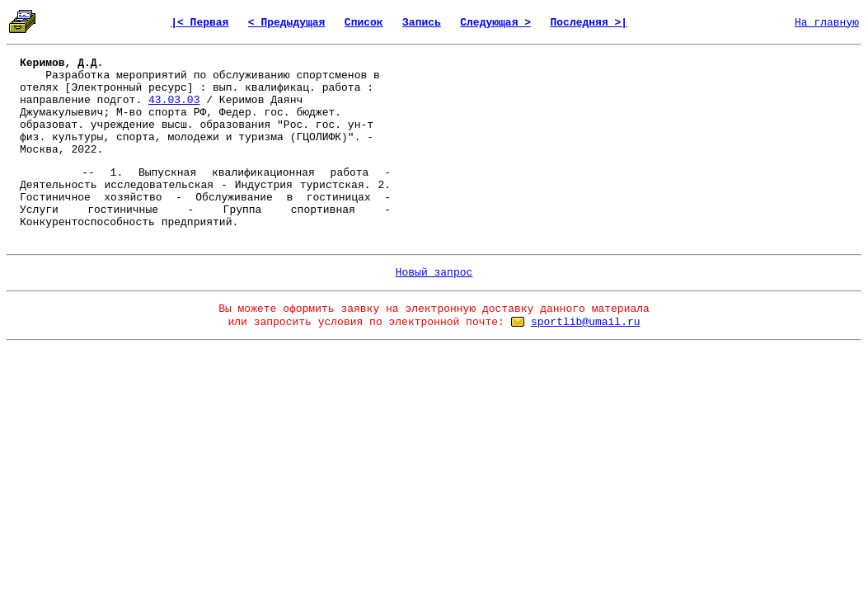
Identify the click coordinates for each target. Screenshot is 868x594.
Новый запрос (434, 273)
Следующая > (495, 23)
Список (364, 23)
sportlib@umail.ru (586, 322)
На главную (827, 23)
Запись (422, 23)
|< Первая (199, 23)
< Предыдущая (287, 23)
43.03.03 (174, 100)
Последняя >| (589, 23)
